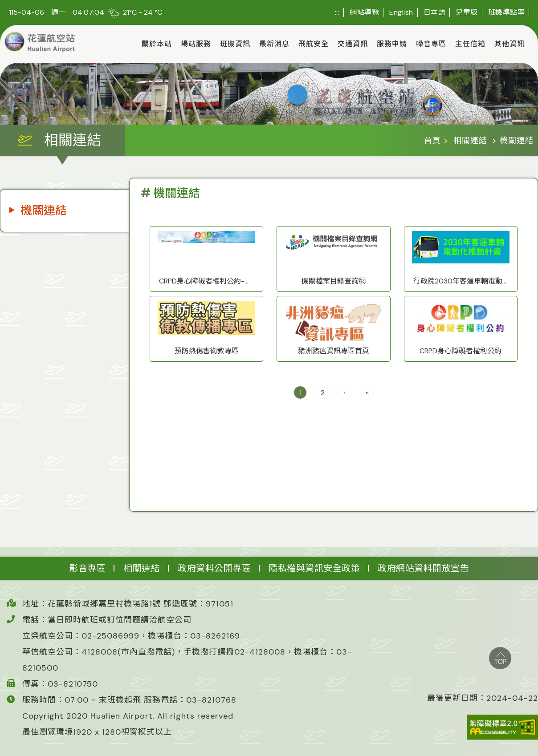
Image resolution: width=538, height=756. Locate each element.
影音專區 (87, 568)
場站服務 (196, 44)
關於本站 (157, 44)
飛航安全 (314, 44)
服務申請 (392, 44)
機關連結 (44, 210)
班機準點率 (507, 12)
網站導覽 (364, 12)
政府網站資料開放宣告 (423, 568)
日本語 (435, 12)
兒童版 (467, 12)
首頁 (432, 141)
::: (337, 12)
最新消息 (274, 44)
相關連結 (470, 141)
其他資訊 (509, 44)
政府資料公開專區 (214, 568)
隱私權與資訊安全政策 (314, 568)
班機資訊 (235, 44)
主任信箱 (470, 44)
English (401, 12)
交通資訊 (353, 44)
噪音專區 (431, 44)
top (500, 658)
